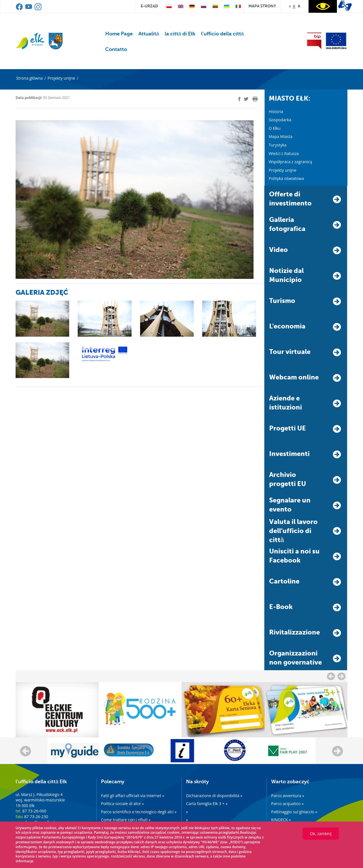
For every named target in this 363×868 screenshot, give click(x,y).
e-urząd (149, 6)
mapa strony (262, 6)
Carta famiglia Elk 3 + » (207, 804)
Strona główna (29, 78)
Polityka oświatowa (286, 178)
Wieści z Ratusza (284, 153)
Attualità (149, 34)
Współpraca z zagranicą (291, 162)
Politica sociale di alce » (122, 804)
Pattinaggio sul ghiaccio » (294, 812)
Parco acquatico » (287, 804)
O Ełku (275, 128)
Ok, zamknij (321, 834)
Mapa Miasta (281, 136)
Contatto (116, 49)
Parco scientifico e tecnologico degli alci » (139, 812)
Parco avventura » (288, 796)
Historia (276, 112)
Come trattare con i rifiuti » (126, 820)
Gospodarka (280, 120)
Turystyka (278, 145)
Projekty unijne (61, 78)
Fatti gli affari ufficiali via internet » (133, 796)
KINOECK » (281, 820)
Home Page (119, 34)
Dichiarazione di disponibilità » (214, 796)
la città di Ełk (180, 34)
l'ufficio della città (222, 34)
